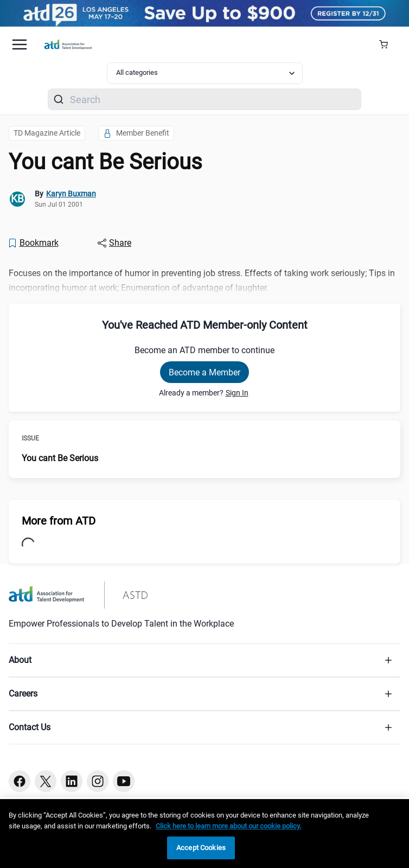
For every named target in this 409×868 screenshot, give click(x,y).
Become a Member (204, 372)
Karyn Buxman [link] (71, 194)
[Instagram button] (98, 781)
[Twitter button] (46, 781)
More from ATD (59, 521)
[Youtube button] (124, 781)
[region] (204, 834)
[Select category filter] (205, 73)
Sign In (237, 393)
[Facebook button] (20, 781)
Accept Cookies (201, 848)
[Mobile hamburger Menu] (20, 44)
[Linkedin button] (72, 781)
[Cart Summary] (388, 44)
